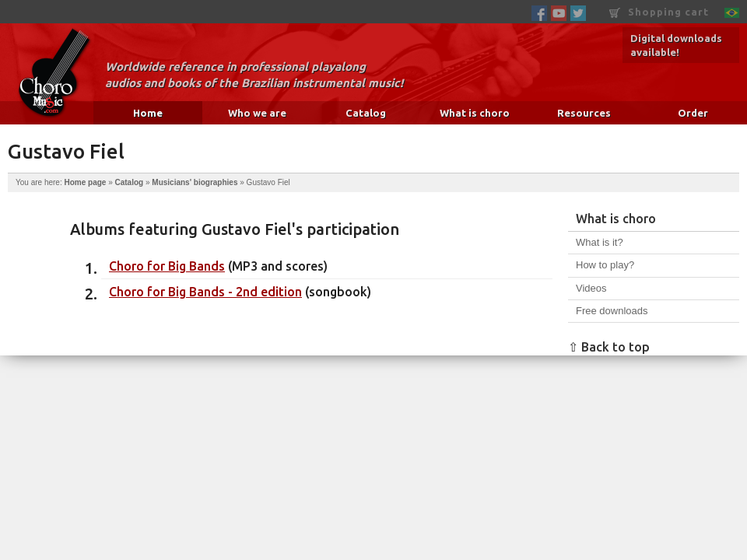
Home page (85, 182)
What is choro (475, 113)
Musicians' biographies (195, 182)
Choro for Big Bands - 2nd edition (205, 292)
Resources (584, 113)
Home (148, 113)
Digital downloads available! (676, 45)
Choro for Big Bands (167, 266)
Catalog (366, 113)
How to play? (605, 265)
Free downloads (612, 311)
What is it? (600, 242)
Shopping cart (659, 12)
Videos (591, 288)
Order (693, 113)
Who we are (257, 113)
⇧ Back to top (609, 347)
